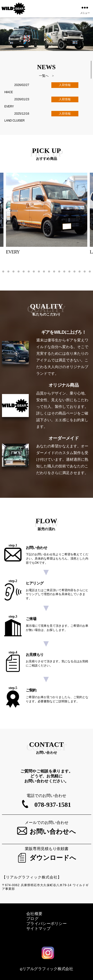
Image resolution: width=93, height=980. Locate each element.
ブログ (32, 919)
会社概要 (34, 914)
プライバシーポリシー (46, 924)
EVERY (9, 106)
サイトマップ (38, 928)
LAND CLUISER (15, 121)
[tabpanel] (47, 214)
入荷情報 (65, 85)
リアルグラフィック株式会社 (48, 969)
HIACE (9, 92)
